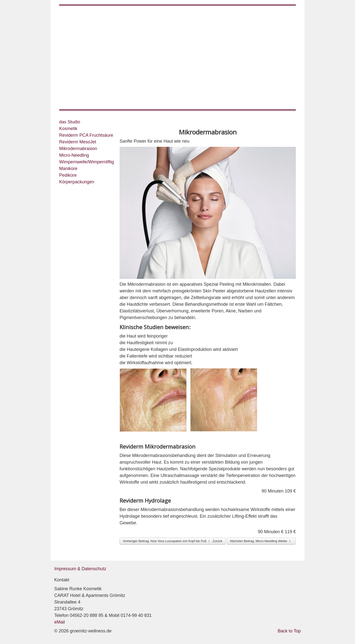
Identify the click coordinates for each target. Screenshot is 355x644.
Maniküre (68, 169)
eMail (60, 622)
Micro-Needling (74, 155)
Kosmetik (68, 129)
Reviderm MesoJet (78, 142)
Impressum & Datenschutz (80, 569)
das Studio (70, 122)
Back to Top (289, 631)
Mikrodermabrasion (78, 149)
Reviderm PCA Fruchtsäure (86, 135)
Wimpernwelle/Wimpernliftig (87, 162)
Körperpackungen (77, 182)
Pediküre (68, 175)
